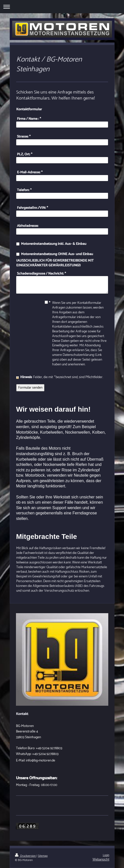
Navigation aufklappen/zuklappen (62, 7)
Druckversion (26, 856)
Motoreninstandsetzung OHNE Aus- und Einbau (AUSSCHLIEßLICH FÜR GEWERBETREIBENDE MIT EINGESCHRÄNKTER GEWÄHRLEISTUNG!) (55, 260)
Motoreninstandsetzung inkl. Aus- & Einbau (54, 244)
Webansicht (101, 860)
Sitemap (43, 856)
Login (106, 855)
